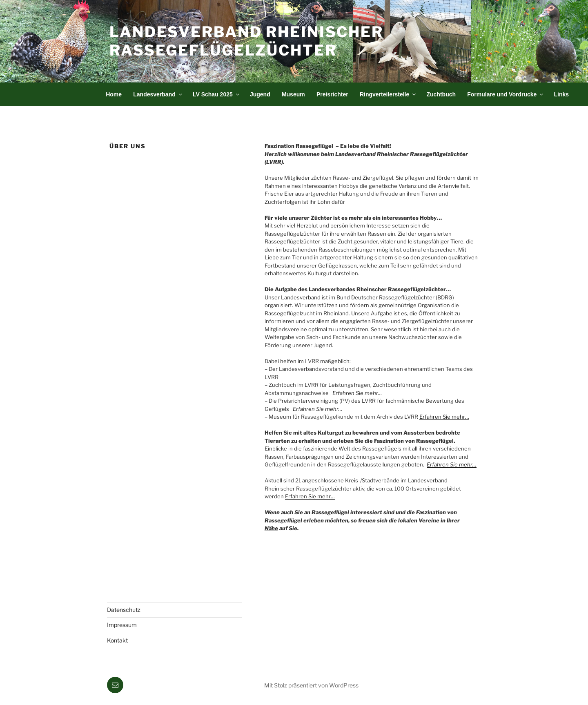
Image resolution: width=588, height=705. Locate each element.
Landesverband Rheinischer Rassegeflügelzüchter (246, 41)
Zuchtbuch (441, 94)
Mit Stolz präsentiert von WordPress (311, 685)
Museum (293, 94)
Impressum (122, 625)
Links (562, 94)
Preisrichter (332, 94)
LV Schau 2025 (217, 94)
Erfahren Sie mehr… (357, 393)
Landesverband (158, 94)
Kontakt (117, 640)
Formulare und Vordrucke (506, 94)
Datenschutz (124, 610)
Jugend (260, 94)
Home (114, 94)
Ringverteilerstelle (388, 94)
